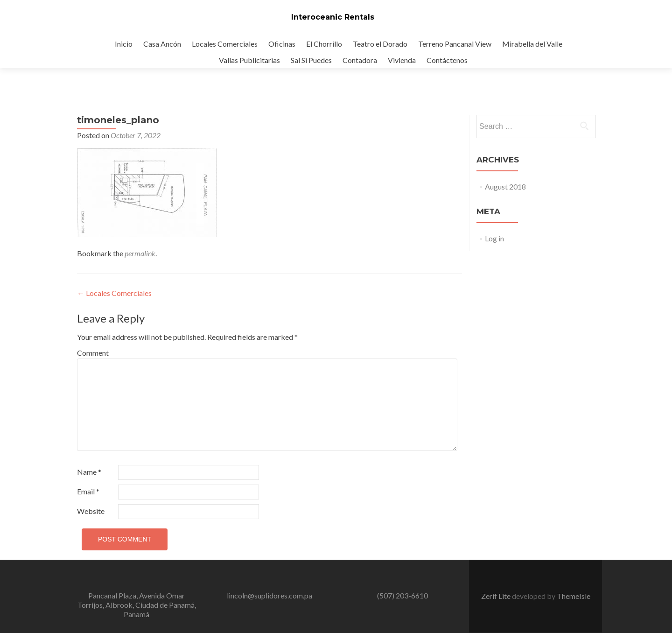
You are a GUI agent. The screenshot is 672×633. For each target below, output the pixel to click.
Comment (93, 353)
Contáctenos (447, 60)
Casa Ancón (162, 44)
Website (91, 511)
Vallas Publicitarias (249, 60)
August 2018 (505, 186)
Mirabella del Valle (532, 44)
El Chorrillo (324, 44)
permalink (140, 253)
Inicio (124, 44)
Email (88, 491)
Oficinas (282, 44)
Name (89, 472)
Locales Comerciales (225, 44)
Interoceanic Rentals (333, 17)
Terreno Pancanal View (455, 44)
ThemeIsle (574, 596)
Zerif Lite (497, 596)
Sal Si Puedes (311, 60)
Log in (494, 238)
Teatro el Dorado (380, 44)
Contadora (360, 60)
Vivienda (402, 60)
